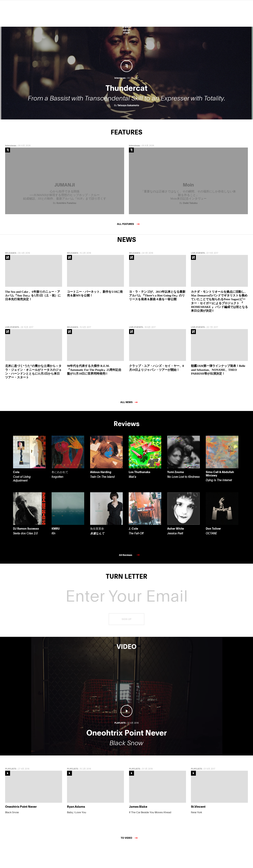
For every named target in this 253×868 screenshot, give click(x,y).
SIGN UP (126, 640)
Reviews (127, 16)
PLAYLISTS (11, 790)
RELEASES (11, 274)
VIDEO (127, 27)
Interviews (11, 166)
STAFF (126, 33)
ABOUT (126, 30)
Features (126, 20)
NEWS (126, 23)
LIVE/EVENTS (198, 274)
